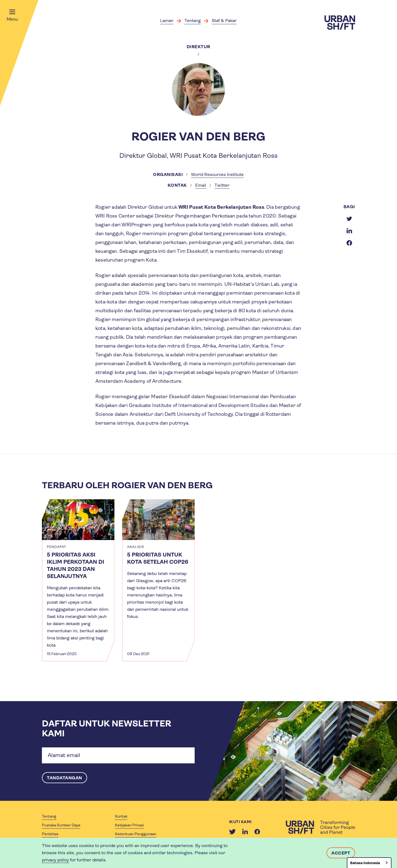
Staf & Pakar (224, 21)
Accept (341, 853)
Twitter (222, 185)
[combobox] (369, 863)
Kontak (121, 816)
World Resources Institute (217, 174)
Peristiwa (50, 834)
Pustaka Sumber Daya (61, 825)
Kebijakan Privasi (129, 825)
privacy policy (55, 860)
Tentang (193, 21)
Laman (167, 21)
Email (201, 185)
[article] (78, 580)
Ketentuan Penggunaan (136, 834)
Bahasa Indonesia (365, 863)
